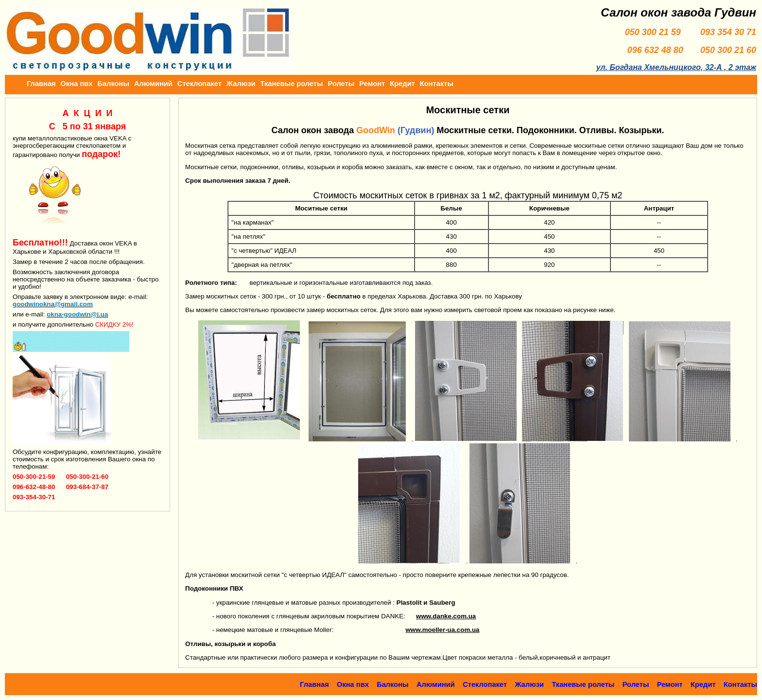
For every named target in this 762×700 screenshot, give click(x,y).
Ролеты (341, 84)
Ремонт (372, 84)
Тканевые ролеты (292, 84)
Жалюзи (241, 84)
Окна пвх (77, 84)
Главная (41, 84)
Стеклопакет (199, 84)
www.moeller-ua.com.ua (442, 630)
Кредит (402, 84)
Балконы (113, 84)
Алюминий (153, 84)
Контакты (437, 84)
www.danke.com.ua (446, 616)
